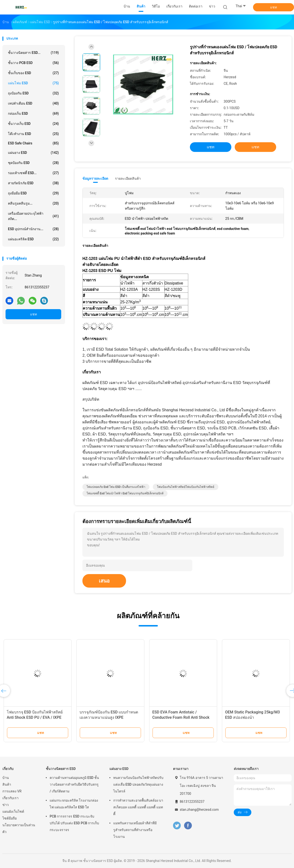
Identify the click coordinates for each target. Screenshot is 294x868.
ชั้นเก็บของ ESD (33, 73)
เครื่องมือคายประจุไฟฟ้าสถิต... (33, 216)
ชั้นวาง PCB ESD (33, 63)
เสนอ (104, 581)
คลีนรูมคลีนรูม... (33, 203)
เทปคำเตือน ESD (33, 103)
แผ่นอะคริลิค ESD (33, 239)
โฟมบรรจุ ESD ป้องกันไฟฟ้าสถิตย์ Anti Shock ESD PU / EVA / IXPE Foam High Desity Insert (35, 717)
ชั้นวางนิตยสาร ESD (61, 769)
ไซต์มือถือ (10, 818)
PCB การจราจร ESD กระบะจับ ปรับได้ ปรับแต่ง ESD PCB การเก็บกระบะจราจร (74, 823)
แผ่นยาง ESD (33, 153)
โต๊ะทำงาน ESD (33, 134)
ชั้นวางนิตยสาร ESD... (33, 53)
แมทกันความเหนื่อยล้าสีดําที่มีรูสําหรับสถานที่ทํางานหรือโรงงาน (135, 830)
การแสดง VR (12, 791)
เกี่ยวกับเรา (10, 798)
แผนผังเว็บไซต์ (13, 811)
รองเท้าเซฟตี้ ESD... (33, 173)
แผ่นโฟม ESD (33, 83)
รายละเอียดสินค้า (128, 178)
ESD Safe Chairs (33, 143)
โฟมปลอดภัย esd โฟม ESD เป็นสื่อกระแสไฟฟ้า (116, 487)
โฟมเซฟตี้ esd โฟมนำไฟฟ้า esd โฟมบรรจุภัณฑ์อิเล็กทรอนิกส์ (125, 493)
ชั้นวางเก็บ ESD (33, 124)
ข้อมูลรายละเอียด (95, 178)
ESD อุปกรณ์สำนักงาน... (33, 229)
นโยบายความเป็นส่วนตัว (19, 828)
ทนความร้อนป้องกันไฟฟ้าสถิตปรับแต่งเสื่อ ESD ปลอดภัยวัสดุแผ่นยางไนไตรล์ (138, 784)
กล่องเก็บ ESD (33, 114)
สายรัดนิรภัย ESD (33, 183)
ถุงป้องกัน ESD (33, 93)
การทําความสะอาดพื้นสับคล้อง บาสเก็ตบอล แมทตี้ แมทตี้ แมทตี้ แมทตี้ (138, 807)
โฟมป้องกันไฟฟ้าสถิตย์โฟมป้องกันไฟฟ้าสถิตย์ (186, 487)
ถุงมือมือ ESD (33, 193)
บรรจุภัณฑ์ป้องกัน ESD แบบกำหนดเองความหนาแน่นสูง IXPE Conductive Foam (109, 717)
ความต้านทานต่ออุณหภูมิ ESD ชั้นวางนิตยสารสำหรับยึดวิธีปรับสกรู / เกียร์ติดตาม (74, 784)
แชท (274, 7)
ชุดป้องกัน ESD (33, 163)
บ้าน (6, 778)
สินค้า (7, 784)
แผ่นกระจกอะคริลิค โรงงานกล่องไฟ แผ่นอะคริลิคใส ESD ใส (74, 804)
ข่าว (6, 805)
